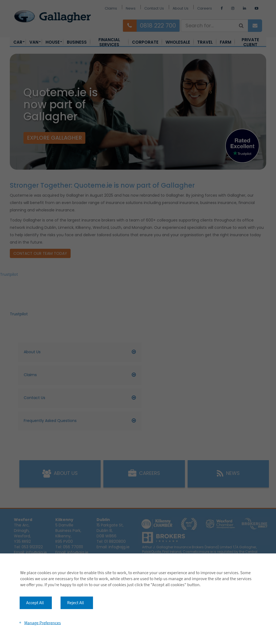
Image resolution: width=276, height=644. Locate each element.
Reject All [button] (75, 603)
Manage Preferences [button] (43, 623)
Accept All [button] (35, 603)
